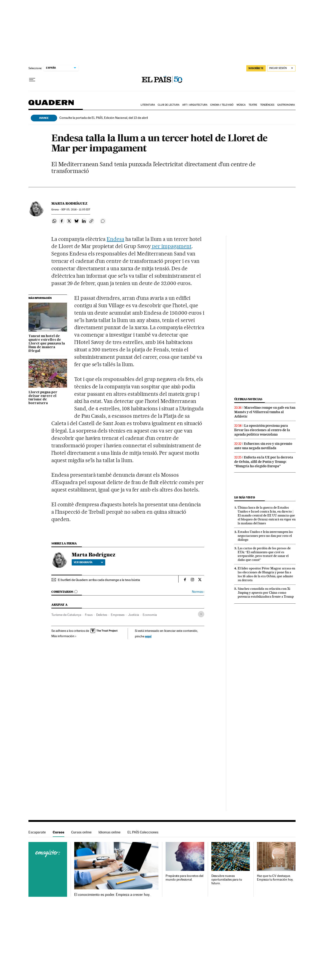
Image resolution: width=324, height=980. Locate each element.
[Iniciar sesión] (281, 68)
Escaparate (37, 832)
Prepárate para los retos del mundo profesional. (184, 878)
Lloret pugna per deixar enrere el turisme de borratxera (43, 398)
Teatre (253, 105)
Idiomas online (110, 832)
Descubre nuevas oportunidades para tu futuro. (227, 880)
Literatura (148, 105)
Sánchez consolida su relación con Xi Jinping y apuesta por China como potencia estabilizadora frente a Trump (266, 593)
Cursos (59, 832)
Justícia (134, 615)
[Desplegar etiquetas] (201, 614)
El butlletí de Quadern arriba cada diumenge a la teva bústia (99, 580)
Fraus (89, 615)
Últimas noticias (248, 399)
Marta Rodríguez (69, 203)
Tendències (267, 105)
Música (241, 105)
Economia (150, 615)
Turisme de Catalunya (66, 615)
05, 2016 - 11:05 (76, 210)
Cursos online (81, 832)
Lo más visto (245, 497)
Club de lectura (169, 105)
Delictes (102, 615)
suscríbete (256, 68)
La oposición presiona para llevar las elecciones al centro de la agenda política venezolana (262, 430)
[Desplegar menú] (32, 80)
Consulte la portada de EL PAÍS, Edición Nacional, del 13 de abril (104, 118)
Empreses (118, 615)
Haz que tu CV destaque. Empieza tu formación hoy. (275, 878)
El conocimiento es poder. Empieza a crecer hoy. (112, 895)
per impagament (171, 246)
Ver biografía (88, 562)
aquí (148, 636)
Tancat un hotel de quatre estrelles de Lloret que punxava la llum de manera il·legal (47, 344)
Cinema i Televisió (222, 105)
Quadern (51, 105)
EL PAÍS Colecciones (143, 832)
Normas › (198, 592)
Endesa (115, 239)
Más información (64, 636)
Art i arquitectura (195, 105)
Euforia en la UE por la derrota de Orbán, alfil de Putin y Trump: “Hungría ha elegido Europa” (264, 462)
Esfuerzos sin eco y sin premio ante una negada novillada (263, 446)
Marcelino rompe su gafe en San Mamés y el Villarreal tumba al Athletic (265, 412)
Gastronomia (286, 105)
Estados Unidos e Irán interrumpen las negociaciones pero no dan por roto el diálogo (265, 536)
